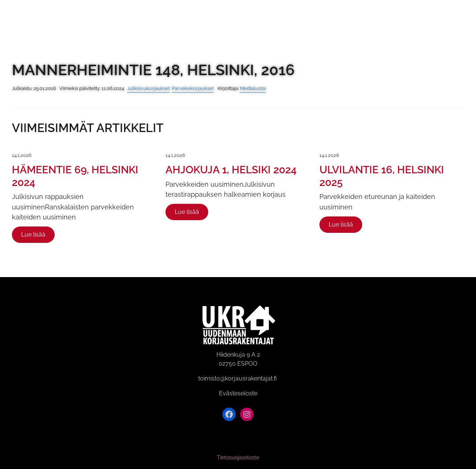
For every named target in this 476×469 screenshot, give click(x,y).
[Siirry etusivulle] (36, 21)
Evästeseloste (238, 393)
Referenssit (293, 22)
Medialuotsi (253, 88)
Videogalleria (231, 22)
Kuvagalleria (167, 22)
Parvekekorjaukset (193, 88)
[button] (456, 22)
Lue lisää (33, 234)
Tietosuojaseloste (238, 457)
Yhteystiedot (353, 22)
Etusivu (114, 22)
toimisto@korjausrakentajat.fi (237, 378)
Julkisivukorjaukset (149, 88)
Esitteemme (412, 22)
